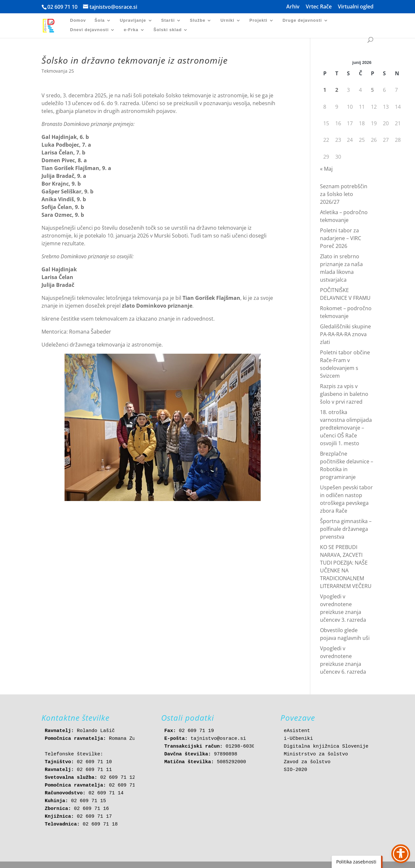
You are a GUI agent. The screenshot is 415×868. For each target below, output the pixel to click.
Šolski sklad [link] (167, 30)
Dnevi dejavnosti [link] (89, 30)
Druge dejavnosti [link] (302, 20)
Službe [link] (198, 20)
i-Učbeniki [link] (298, 739)
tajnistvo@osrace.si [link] (218, 739)
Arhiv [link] (293, 7)
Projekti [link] (258, 20)
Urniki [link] (227, 20)
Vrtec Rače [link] (319, 7)
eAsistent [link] (297, 731)
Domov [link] (78, 20)
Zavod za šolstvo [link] (307, 762)
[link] (52, 25)
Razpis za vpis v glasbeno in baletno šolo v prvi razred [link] (344, 394)
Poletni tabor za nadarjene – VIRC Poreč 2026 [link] (341, 238)
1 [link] (325, 90)
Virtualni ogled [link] (356, 7)
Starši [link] (168, 20)
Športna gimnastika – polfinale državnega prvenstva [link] (346, 529)
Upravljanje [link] (133, 20)
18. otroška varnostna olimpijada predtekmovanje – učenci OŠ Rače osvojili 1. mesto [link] (346, 428)
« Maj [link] (326, 169)
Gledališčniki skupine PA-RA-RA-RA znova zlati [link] (345, 334)
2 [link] (337, 90)
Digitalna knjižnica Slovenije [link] (326, 746)
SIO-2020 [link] (295, 770)
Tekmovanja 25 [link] (58, 71)
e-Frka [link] (131, 30)
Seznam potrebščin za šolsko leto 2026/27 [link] (344, 194)
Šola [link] (100, 20)
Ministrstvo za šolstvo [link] (316, 754)
